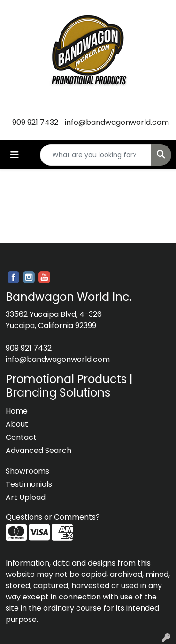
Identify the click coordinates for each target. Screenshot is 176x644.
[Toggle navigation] (15, 155)
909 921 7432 (35, 122)
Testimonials (29, 484)
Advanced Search (38, 450)
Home (17, 411)
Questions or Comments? (53, 517)
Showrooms (27, 471)
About (17, 424)
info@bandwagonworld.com (117, 122)
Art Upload (26, 497)
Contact (21, 437)
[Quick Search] (96, 155)
